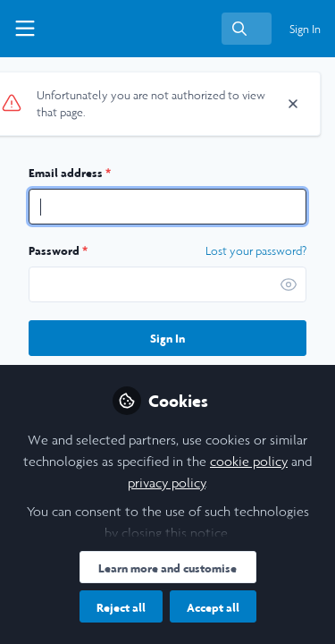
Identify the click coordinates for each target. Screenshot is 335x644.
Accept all (213, 607)
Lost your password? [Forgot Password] (256, 251)
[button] (289, 284)
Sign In (167, 338)
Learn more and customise (167, 568)
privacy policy (167, 483)
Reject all (121, 607)
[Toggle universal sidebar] (25, 29)
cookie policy (249, 461)
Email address (70, 173)
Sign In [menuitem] (305, 29)
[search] (247, 29)
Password (58, 250)
